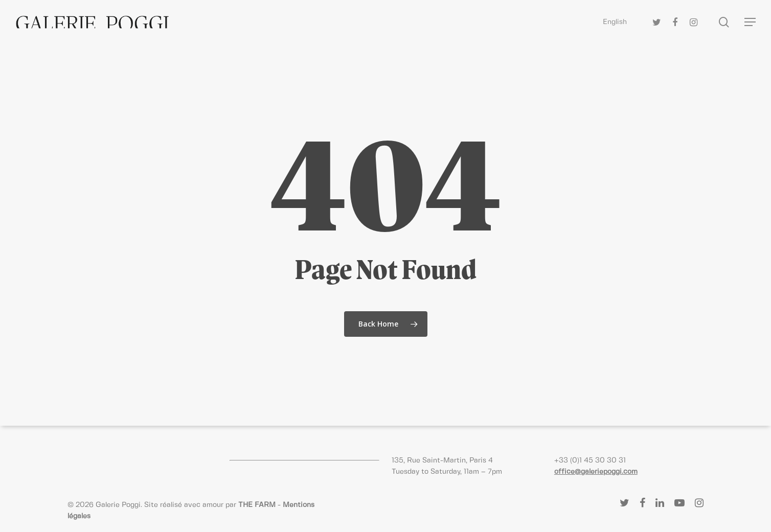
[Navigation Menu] (751, 22)
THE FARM (257, 505)
